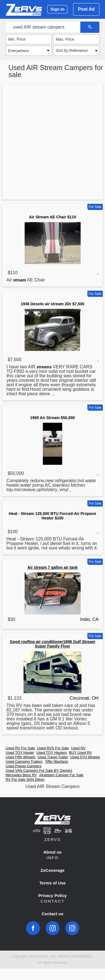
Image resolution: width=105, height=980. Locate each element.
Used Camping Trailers (24, 761)
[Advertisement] (53, 143)
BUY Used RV (80, 753)
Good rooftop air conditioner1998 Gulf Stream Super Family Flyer (53, 644)
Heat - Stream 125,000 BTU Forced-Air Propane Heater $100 (53, 516)
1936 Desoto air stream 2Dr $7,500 (53, 304)
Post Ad (86, 9)
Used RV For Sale (20, 748)
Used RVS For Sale (53, 748)
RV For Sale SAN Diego (25, 779)
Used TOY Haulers (52, 753)
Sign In (57, 9)
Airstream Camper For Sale (61, 775)
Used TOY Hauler (20, 753)
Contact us (53, 914)
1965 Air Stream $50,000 (53, 418)
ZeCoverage (53, 870)
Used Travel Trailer (53, 757)
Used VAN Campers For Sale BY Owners (39, 770)
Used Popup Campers (24, 766)
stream (20, 280)
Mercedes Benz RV (21, 775)
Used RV (78, 748)
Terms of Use (53, 883)
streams (44, 367)
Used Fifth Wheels (20, 757)
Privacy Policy (53, 895)
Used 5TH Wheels (85, 757)
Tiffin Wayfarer (56, 761)
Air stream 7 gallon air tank (53, 567)
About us (53, 852)
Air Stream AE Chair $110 (52, 217)
